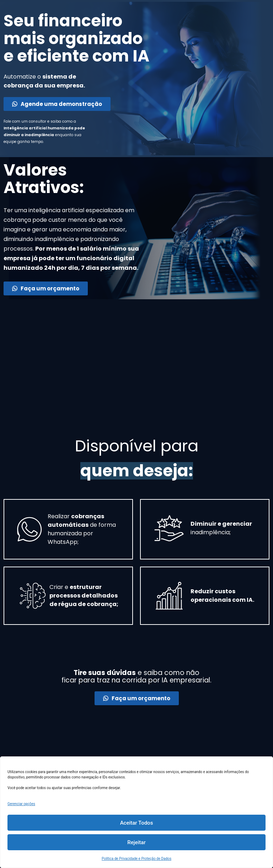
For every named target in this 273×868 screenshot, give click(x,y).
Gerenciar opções (21, 804)
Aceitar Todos (137, 823)
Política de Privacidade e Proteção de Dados (136, 859)
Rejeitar (136, 842)
